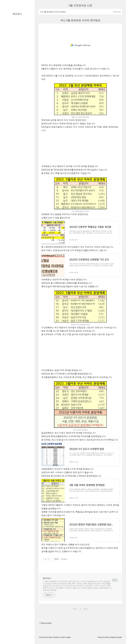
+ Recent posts (45, 623)
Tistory (107, 637)
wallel (120, 637)
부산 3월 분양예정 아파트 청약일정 (53, 12)
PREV (75, 609)
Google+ (68, 637)
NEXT (86, 609)
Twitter (50, 637)
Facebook (56, 637)
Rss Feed (42, 637)
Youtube (62, 637)
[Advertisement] (80, 45)
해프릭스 (17, 14)
